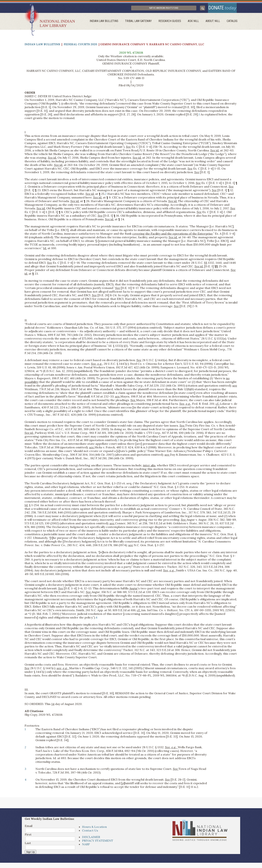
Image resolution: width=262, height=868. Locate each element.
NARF (86, 846)
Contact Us (90, 832)
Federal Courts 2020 (80, 46)
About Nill (214, 23)
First (28, 836)
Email (29, 827)
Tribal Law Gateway (142, 23)
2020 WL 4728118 (131, 54)
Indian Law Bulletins (109, 23)
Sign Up (30, 854)
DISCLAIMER (91, 839)
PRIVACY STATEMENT (98, 842)
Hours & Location (94, 828)
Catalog (232, 23)
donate (221, 9)
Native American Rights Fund (173, 9)
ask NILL (195, 23)
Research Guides (173, 23)
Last (28, 845)
